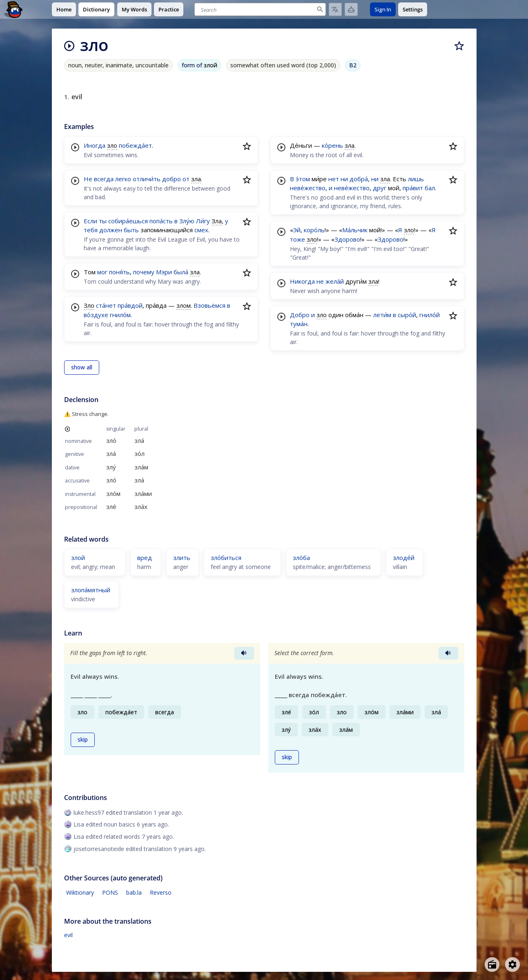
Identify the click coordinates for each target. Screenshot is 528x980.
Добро (300, 315)
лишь (416, 179)
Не (88, 179)
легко (123, 179)
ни (344, 179)
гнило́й (430, 315)
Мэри (164, 272)
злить (182, 558)
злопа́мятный (91, 590)
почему (144, 272)
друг (380, 188)
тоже (297, 239)
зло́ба (301, 558)
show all (82, 367)
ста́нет (106, 305)
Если (90, 221)
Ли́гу (203, 221)
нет (334, 179)
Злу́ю (187, 221)
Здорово (347, 239)
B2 (353, 65)
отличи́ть (147, 179)
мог (102, 272)
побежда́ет (135, 145)
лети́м (382, 315)
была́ (181, 272)
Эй (297, 230)
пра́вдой (130, 305)
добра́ (359, 179)
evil (68, 935)
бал (430, 188)
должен (111, 230)
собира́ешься (128, 221)
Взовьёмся (209, 305)
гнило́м (120, 315)
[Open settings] (512, 964)
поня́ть (119, 272)
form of (199, 65)
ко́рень (332, 145)
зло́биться (226, 558)
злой (78, 558)
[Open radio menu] (492, 964)
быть (131, 230)
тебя (91, 230)
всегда (104, 179)
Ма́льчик (355, 230)
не (320, 281)
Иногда (95, 145)
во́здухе (96, 315)
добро (172, 179)
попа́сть (161, 221)
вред (145, 558)
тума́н (299, 324)
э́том (303, 179)
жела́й (335, 281)
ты (103, 221)
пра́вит (413, 188)
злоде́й (404, 558)
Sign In (383, 9)
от (186, 179)
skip (83, 740)
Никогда (302, 281)
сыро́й (407, 315)
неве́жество (308, 188)
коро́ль (314, 230)
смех (201, 230)
